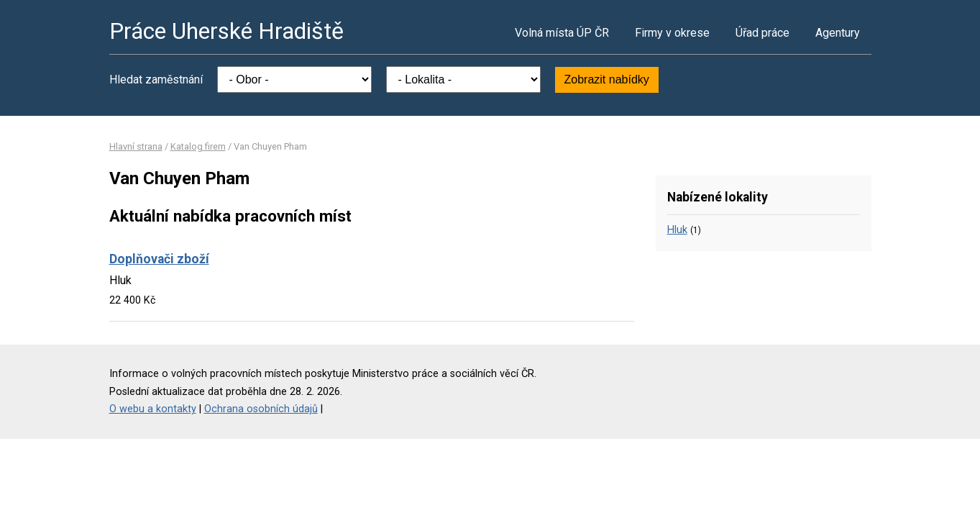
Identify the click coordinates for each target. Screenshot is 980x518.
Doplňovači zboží (159, 259)
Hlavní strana (136, 146)
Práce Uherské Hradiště (226, 31)
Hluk (677, 230)
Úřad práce (763, 33)
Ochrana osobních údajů (261, 409)
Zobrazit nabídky (607, 79)
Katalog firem (198, 146)
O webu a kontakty (153, 409)
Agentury (838, 33)
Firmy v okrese (672, 33)
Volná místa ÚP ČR (562, 33)
